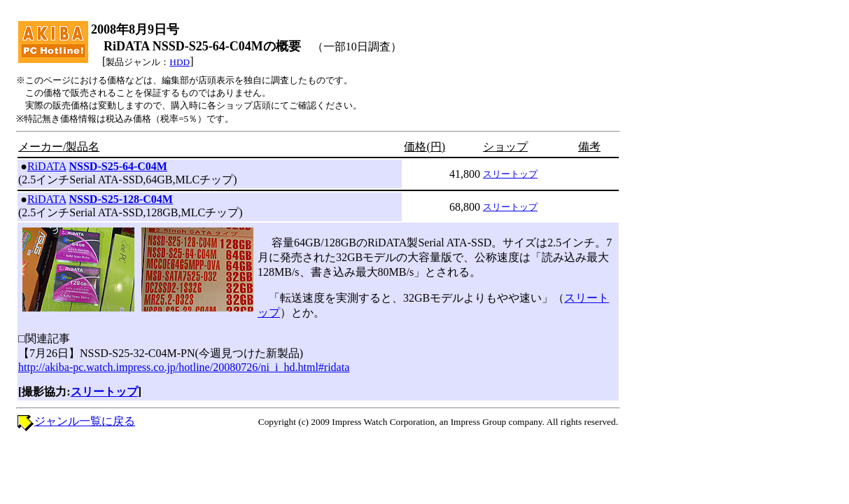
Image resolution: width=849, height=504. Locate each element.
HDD (180, 62)
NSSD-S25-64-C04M (118, 166)
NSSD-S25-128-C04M (121, 199)
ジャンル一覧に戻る (85, 421)
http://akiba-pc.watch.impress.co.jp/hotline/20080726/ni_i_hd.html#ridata (184, 367)
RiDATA (47, 166)
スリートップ (510, 174)
